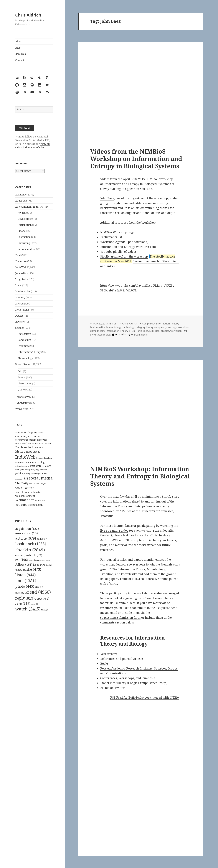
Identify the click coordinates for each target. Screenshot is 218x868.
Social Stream (23, 364)
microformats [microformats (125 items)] (22, 466)
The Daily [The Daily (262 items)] (22, 483)
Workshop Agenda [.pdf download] (124, 242)
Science (20, 328)
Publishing (24, 243)
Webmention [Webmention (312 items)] (25, 500)
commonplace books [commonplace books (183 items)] (28, 436)
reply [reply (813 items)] (25, 598)
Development (25, 219)
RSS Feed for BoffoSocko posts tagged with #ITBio (145, 698)
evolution (183, 327)
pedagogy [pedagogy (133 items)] (34, 470)
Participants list (111, 237)
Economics (21, 195)
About (19, 41)
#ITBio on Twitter (112, 688)
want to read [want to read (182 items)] (23, 492)
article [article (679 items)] (26, 538)
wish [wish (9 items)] (45, 610)
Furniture (21, 261)
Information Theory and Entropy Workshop (130, 506)
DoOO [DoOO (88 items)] (42, 444)
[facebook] (113, 335)
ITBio (132, 331)
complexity (160, 327)
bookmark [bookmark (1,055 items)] (31, 544)
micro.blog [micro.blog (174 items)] (38, 462)
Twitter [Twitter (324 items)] (28, 488)
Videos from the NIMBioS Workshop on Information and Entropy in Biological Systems (136, 159)
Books (104, 664)
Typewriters (22, 403)
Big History (24, 334)
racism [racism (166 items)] (44, 473)
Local (18, 285)
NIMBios (154, 331)
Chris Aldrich (28, 15)
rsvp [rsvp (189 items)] (23, 603)
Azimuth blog (149, 208)
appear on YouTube (139, 189)
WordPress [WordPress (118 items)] (40, 500)
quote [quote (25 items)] (21, 593)
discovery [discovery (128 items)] (42, 440)
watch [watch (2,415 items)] (28, 609)
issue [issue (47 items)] (39, 565)
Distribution (25, 225)
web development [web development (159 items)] (25, 496)
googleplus (121, 334)
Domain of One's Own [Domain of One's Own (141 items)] (27, 443)
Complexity (24, 340)
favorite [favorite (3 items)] (46, 560)
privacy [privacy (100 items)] (27, 473)
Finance (22, 231)
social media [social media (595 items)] (41, 478)
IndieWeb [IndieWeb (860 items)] (26, 457)
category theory (144, 327)
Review (20, 322)
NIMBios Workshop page (117, 232)
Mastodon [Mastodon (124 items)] (26, 462)
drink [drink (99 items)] (35, 555)
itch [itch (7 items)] (49, 565)
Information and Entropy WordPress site (128, 247)
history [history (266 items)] (20, 451)
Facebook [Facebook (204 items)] (21, 447)
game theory (97, 331)
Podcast (20, 316)
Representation (27, 249)
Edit (20, 371)
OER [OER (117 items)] (49, 466)
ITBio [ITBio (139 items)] (18, 462)
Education (21, 201)
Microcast (21, 304)
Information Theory (29, 352)
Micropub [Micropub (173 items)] (36, 466)
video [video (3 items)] (34, 604)
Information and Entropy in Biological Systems (137, 184)
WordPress (22, 409)
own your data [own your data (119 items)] (22, 470)
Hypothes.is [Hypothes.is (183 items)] (33, 452)
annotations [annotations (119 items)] (21, 432)
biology (130, 327)
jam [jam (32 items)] (20, 570)
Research (21, 54)
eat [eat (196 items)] (22, 560)
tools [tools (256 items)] (19, 488)
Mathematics (23, 291)
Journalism (22, 273)
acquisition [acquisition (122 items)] (27, 529)
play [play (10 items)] (39, 587)
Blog (18, 48)
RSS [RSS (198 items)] (26, 479)
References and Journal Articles (122, 659)
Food (18, 255)
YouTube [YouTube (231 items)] (21, 505)
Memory (20, 298)
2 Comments (141, 335)
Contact (20, 60)
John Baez (107, 198)
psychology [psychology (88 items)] (35, 473)
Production (24, 237)
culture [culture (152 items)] (32, 440)
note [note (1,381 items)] (26, 581)
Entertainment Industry (29, 207)
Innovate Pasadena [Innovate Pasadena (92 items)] (44, 458)
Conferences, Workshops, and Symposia (128, 678)
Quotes (22, 390)
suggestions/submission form (120, 618)
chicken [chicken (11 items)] (21, 556)
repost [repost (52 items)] (42, 599)
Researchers (109, 654)
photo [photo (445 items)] (25, 586)
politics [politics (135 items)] (19, 473)
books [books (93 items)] (40, 432)
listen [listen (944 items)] (26, 575)
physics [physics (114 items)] (43, 470)
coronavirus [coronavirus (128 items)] (22, 440)
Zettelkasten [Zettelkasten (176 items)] (35, 505)
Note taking (22, 310)
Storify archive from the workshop (124, 256)
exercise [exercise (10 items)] (35, 560)
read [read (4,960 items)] (39, 592)
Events (22, 377)
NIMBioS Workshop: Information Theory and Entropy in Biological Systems (140, 476)
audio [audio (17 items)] (42, 539)
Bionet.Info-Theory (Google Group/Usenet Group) (134, 683)
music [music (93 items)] (44, 466)
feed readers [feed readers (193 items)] (36, 447)
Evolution (23, 346)
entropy (172, 327)
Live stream (25, 384)
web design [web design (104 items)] (36, 492)
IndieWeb (21, 267)
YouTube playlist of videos (118, 252)
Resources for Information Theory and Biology (132, 641)
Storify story (171, 497)
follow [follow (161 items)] (24, 564)
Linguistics (22, 279)
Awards (22, 213)
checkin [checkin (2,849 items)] (30, 550)
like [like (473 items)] (33, 569)
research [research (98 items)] (19, 479)
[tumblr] (129, 335)
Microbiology (25, 358)
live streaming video (114, 531)
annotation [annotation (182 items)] (27, 533)
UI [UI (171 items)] (36, 488)
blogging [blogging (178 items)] (32, 432)
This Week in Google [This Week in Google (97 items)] (37, 484)
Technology (22, 397)
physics (165, 331)
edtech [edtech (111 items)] (48, 444)
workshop (176, 331)
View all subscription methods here (32, 146)
